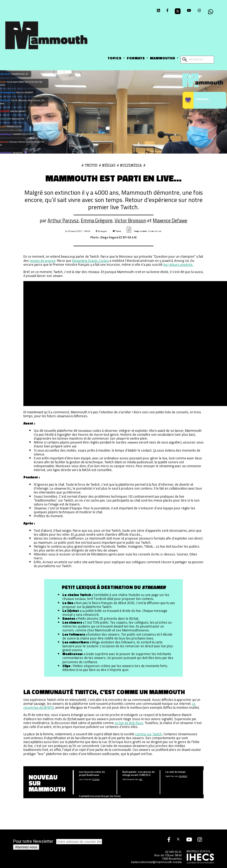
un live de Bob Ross (129, 723)
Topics (114, 58)
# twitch (89, 166)
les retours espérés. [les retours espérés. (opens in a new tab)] (178, 264)
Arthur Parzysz (63, 220)
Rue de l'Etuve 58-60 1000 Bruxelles (168, 857)
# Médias (107, 166)
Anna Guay (83, 801)
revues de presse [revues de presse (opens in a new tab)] (42, 261)
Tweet (117, 231)
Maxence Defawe (170, 220)
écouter (96, 780)
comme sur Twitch (148, 734)
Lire (141, 780)
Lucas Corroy (84, 780)
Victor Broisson (130, 220)
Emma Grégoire (97, 220)
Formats (136, 58)
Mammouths (162, 58)
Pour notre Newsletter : (58, 841)
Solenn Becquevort (129, 780)
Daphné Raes (170, 776)
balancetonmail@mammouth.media (156, 862)
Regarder (183, 776)
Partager (101, 231)
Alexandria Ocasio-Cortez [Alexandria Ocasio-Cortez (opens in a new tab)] (90, 261)
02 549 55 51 (173, 852)
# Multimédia (129, 166)
